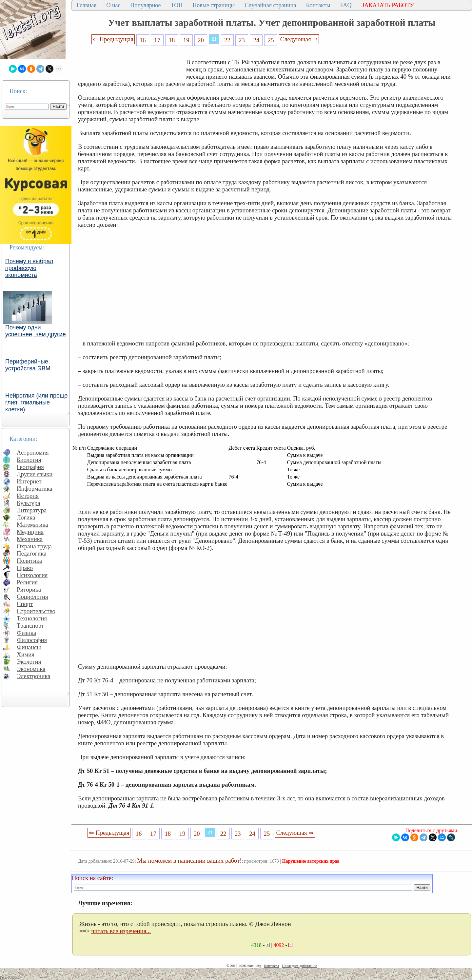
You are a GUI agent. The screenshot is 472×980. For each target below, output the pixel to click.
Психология (32, 575)
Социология (32, 597)
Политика (29, 561)
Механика (30, 539)
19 (186, 40)
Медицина (30, 532)
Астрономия (33, 452)
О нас (113, 5)
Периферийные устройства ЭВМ (28, 365)
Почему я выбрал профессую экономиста (29, 268)
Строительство (36, 611)
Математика (32, 525)
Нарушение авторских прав (311, 861)
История (28, 496)
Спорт (25, 604)
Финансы (29, 647)
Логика (26, 517)
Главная (87, 5)
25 (271, 40)
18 (172, 40)
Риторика (29, 589)
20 (201, 40)
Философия (32, 640)
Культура (29, 503)
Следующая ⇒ (299, 39)
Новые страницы (214, 5)
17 (157, 40)
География (30, 467)
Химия (26, 654)
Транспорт (30, 626)
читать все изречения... (121, 931)
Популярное (146, 5)
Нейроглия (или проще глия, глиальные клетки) (37, 402)
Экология (29, 662)
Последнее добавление (299, 966)
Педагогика (32, 553)
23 (242, 40)
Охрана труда (34, 546)
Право (25, 568)
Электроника (34, 676)
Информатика (35, 489)
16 (143, 40)
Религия (27, 582)
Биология (29, 460)
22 (227, 40)
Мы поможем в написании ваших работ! (189, 861)
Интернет (29, 481)
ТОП (177, 5)
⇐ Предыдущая (113, 39)
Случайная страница (270, 5)
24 (256, 40)
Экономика (31, 669)
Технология (32, 618)
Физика (26, 633)
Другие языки (35, 474)
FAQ (346, 5)
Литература (32, 510)
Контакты (318, 5)
